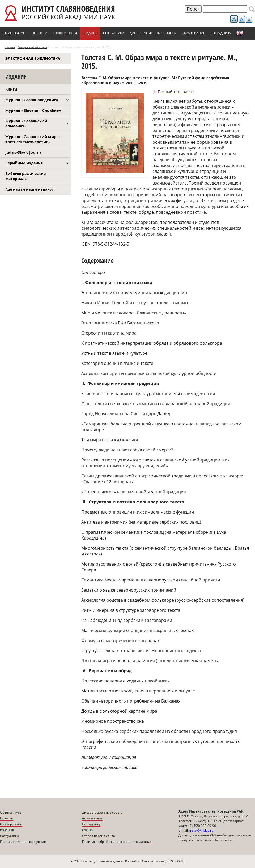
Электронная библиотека (32, 47)
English (240, 33)
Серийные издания (24, 163)
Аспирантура (92, 818)
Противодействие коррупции (23, 842)
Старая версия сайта (99, 836)
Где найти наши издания (30, 189)
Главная (10, 47)
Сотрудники (114, 33)
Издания (90, 33)
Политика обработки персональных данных (117, 842)
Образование (193, 33)
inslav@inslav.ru (201, 830)
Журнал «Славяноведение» (32, 100)
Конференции (65, 33)
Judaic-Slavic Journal (24, 152)
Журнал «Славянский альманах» (26, 123)
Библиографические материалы (25, 176)
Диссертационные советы (153, 33)
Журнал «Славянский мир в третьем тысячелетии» (33, 139)
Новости (39, 33)
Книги (11, 89)
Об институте (14, 33)
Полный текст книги (176, 91)
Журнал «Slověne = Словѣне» (33, 110)
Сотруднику (221, 33)
